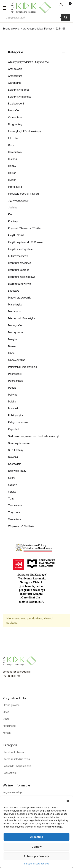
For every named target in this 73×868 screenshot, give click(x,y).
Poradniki (14, 408)
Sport (11, 478)
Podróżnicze (16, 381)
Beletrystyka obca (19, 90)
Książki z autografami (21, 249)
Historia (13, 159)
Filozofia (13, 138)
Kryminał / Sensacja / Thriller (25, 228)
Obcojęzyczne (17, 360)
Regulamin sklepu (13, 792)
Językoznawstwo (18, 201)
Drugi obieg (15, 124)
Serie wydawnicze (19, 443)
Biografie (13, 110)
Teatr (11, 499)
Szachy (13, 485)
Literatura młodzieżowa (22, 277)
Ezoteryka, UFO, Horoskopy (25, 131)
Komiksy (13, 221)
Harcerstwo (15, 152)
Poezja (12, 388)
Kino (11, 214)
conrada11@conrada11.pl (17, 672)
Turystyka (14, 512)
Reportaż (14, 429)
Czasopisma (15, 117)
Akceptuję (37, 837)
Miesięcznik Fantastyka (22, 318)
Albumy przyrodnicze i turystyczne (29, 62)
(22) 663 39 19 (11, 676)
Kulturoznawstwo (18, 256)
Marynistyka (15, 304)
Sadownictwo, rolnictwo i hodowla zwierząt (33, 436)
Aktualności (9, 726)
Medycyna (14, 311)
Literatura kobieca (19, 270)
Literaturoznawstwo (20, 284)
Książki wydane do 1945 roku (25, 242)
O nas (6, 719)
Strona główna (11, 29)
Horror (12, 173)
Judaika (13, 207)
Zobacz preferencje (36, 856)
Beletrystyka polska (20, 97)
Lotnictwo (14, 291)
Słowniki (13, 457)
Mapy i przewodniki (20, 298)
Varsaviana (15, 519)
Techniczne (15, 505)
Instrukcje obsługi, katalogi (24, 194)
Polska (12, 401)
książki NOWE (16, 235)
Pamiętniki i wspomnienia (23, 367)
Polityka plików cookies (37, 864)
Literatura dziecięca (20, 263)
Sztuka (12, 492)
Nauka (12, 346)
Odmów (36, 847)
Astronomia (15, 83)
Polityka (13, 395)
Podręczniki (15, 374)
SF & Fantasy (16, 450)
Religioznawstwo (18, 422)
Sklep (6, 712)
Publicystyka (16, 415)
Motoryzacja (15, 332)
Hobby (12, 166)
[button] (68, 801)
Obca (11, 353)
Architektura (15, 76)
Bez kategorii (16, 104)
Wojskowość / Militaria (21, 526)
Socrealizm (15, 464)
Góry (11, 145)
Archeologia (15, 69)
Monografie (15, 325)
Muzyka (13, 339)
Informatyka (15, 187)
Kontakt (7, 733)
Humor (12, 180)
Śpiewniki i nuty (17, 471)
